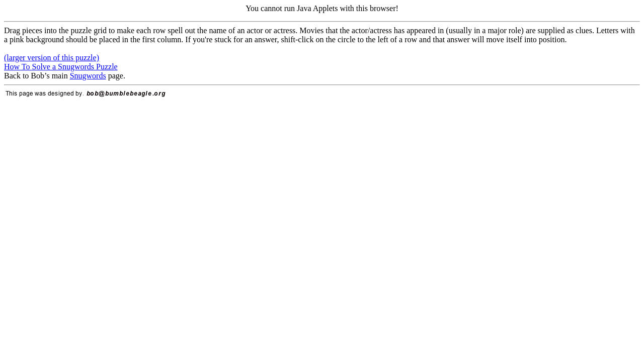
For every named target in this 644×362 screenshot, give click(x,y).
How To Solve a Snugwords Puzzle (61, 67)
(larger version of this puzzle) (52, 58)
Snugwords (88, 76)
